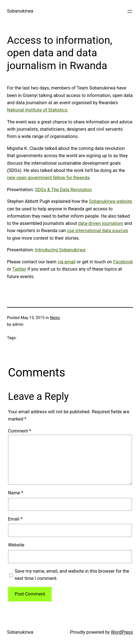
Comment (20, 431)
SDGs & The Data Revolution (63, 190)
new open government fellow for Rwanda (48, 178)
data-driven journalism (101, 223)
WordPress (122, 632)
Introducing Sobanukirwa (60, 250)
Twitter (19, 269)
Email (15, 519)
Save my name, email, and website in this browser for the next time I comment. (72, 575)
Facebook (123, 262)
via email (67, 262)
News (55, 318)
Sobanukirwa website (110, 201)
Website (16, 545)
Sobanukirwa (20, 11)
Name (16, 493)
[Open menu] (130, 11)
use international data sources (97, 231)
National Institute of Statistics (37, 110)
